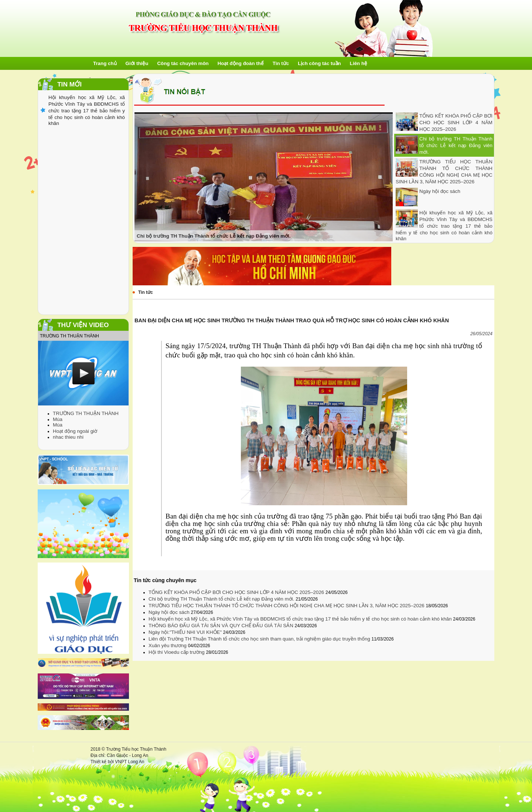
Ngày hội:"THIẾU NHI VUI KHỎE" (186, 632)
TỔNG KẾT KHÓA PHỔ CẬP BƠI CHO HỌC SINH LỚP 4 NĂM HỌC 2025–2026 (456, 123)
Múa (58, 419)
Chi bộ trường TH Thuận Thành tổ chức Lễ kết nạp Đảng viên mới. (456, 145)
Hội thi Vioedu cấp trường (177, 652)
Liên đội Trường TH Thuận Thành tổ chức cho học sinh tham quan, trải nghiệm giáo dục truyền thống (260, 639)
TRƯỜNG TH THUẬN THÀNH (86, 413)
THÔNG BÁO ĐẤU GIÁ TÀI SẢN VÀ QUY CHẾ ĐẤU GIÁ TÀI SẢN (222, 626)
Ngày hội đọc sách (440, 191)
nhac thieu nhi (68, 437)
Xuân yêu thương (168, 645)
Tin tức (146, 292)
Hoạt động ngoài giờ (75, 431)
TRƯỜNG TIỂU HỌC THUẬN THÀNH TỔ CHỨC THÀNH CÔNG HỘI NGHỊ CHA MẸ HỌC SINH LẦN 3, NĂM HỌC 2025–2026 (287, 606)
